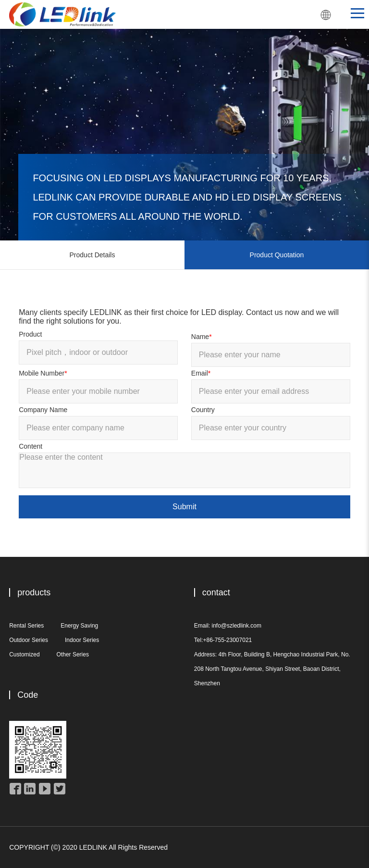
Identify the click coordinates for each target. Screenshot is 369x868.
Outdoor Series (29, 640)
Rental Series (26, 626)
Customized (24, 654)
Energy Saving (79, 626)
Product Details (92, 255)
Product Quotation (277, 255)
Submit (184, 507)
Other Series (73, 654)
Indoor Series (82, 640)
